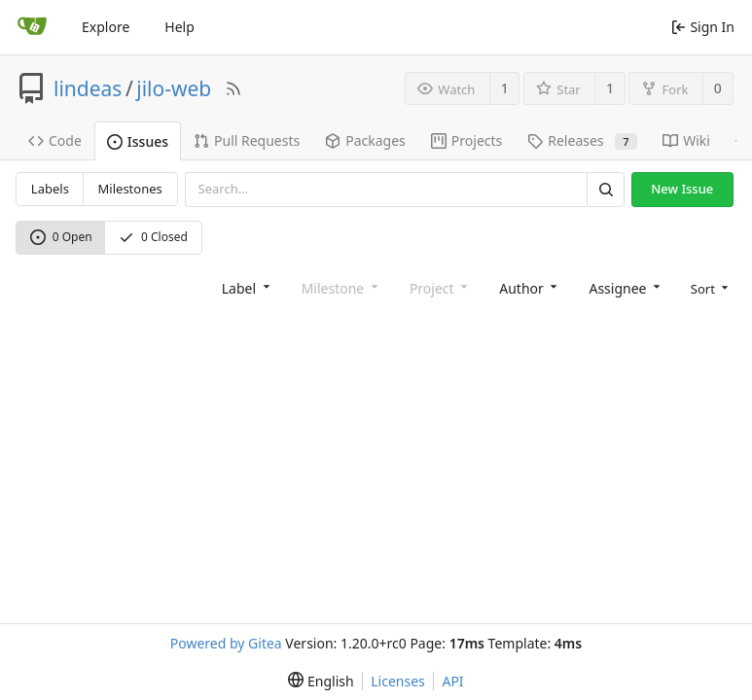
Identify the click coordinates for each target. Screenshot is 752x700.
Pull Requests (247, 140)
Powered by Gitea (226, 643)
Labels (50, 189)
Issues (138, 141)
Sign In (703, 27)
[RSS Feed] (233, 88)
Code (55, 140)
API (452, 681)
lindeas (88, 88)
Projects (466, 140)
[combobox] (244, 287)
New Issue (682, 189)
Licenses (398, 681)
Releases (582, 140)
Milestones (130, 189)
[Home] (32, 27)
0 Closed (153, 237)
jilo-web (174, 88)
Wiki (686, 140)
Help (179, 27)
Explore (106, 27)
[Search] (605, 189)
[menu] (708, 288)
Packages (365, 140)
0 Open (61, 237)
